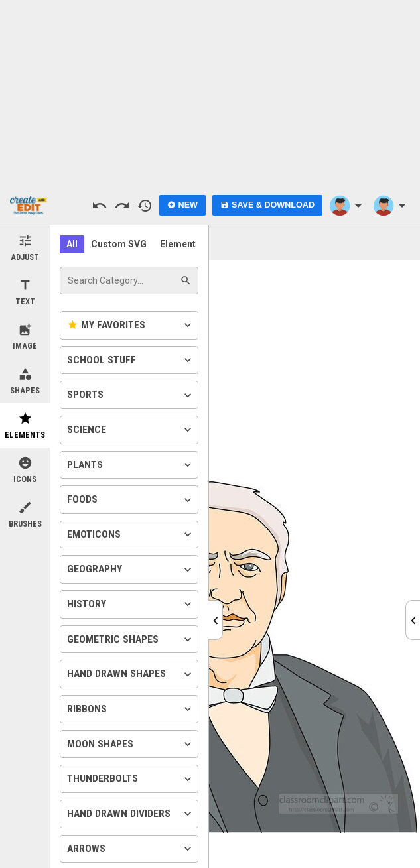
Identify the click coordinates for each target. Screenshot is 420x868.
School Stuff (131, 360)
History (131, 604)
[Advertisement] (210, 93)
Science (131, 430)
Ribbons (131, 709)
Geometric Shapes (131, 639)
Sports (131, 395)
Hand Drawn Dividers (131, 814)
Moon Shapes (131, 744)
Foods (131, 500)
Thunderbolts (131, 779)
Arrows (131, 849)
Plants (131, 465)
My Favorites (131, 325)
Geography (131, 570)
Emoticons (131, 534)
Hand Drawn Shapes (131, 674)
